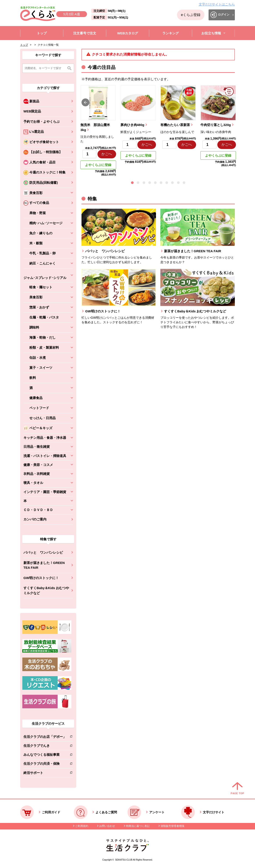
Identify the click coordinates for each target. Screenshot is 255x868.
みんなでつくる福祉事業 (45, 755)
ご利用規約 (82, 826)
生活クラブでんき (45, 746)
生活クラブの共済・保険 (45, 764)
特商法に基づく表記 (138, 826)
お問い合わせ (107, 826)
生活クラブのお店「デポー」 (45, 738)
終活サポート (45, 774)
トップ (24, 45)
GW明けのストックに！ (41, 578)
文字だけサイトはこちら (217, 4)
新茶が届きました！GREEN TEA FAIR (44, 565)
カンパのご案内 (35, 519)
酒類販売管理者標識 (172, 826)
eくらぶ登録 (191, 15)
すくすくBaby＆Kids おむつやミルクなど (46, 590)
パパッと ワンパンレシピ (43, 552)
